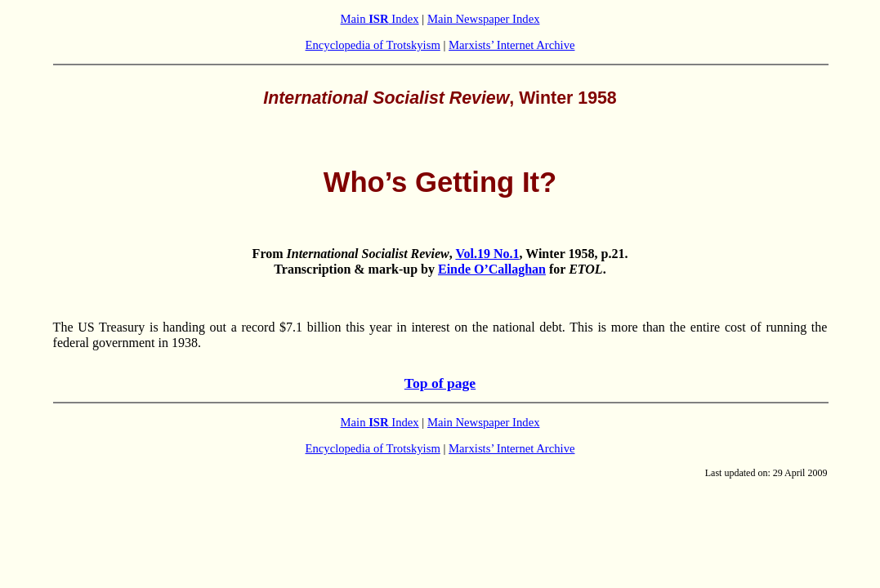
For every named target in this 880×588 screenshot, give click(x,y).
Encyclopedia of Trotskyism (373, 45)
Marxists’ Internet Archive (511, 45)
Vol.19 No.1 (487, 254)
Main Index (380, 19)
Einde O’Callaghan (492, 269)
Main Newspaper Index (484, 19)
